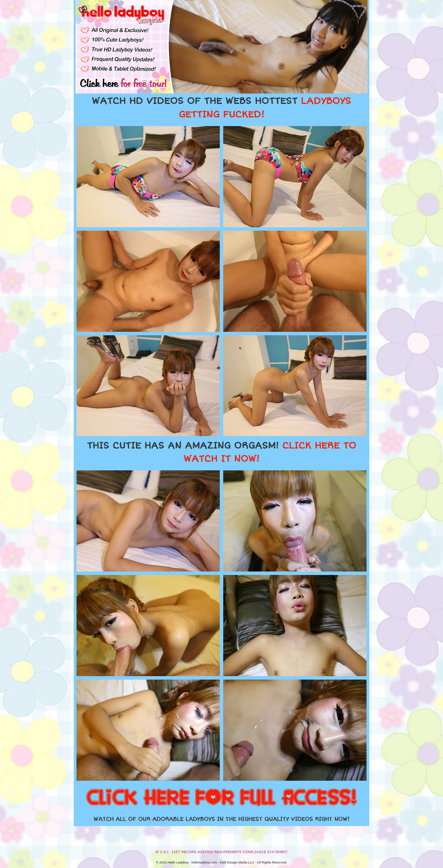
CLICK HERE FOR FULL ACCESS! (221, 798)
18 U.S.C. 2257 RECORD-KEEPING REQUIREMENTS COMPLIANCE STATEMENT (221, 852)
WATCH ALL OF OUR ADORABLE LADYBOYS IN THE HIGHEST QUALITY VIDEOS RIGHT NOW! (221, 819)
